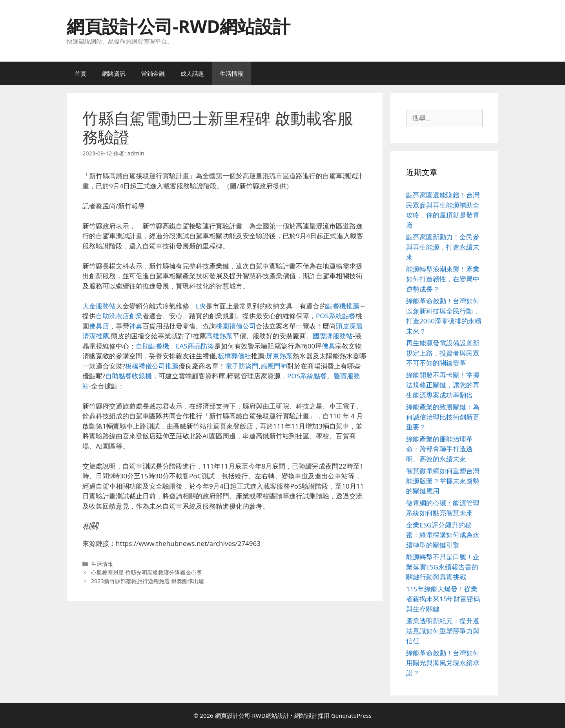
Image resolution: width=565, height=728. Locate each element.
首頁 (80, 73)
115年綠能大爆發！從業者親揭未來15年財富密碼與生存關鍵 (443, 599)
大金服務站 (99, 306)
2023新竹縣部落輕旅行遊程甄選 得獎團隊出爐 (148, 581)
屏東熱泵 (279, 356)
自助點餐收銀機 (128, 376)
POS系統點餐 (336, 316)
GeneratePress (351, 715)
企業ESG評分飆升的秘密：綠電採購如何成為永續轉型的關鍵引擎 (443, 535)
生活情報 (231, 73)
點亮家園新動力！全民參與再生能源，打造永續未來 (443, 247)
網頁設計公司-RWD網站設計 (179, 26)
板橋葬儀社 (234, 356)
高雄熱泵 (219, 336)
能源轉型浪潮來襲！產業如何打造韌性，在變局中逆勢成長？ (443, 279)
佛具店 (99, 326)
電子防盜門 (242, 366)
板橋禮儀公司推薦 (152, 366)
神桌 (136, 326)
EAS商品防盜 (195, 346)
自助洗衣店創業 (119, 316)
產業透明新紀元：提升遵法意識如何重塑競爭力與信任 (443, 631)
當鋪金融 (153, 73)
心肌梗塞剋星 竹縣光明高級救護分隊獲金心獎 (147, 572)
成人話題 (192, 73)
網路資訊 (114, 73)
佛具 (328, 346)
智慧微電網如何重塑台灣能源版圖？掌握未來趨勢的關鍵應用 (443, 481)
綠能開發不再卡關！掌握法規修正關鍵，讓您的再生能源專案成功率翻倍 (443, 385)
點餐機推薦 (343, 306)
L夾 (201, 306)
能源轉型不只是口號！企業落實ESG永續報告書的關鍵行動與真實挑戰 (443, 567)
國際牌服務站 (333, 336)
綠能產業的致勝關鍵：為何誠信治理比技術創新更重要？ (443, 417)
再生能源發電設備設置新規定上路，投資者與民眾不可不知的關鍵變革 (443, 353)
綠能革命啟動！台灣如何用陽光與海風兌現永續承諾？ (443, 663)
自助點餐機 (152, 346)
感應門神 (274, 366)
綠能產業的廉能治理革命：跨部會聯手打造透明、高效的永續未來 (439, 449)
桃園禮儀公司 (236, 326)
